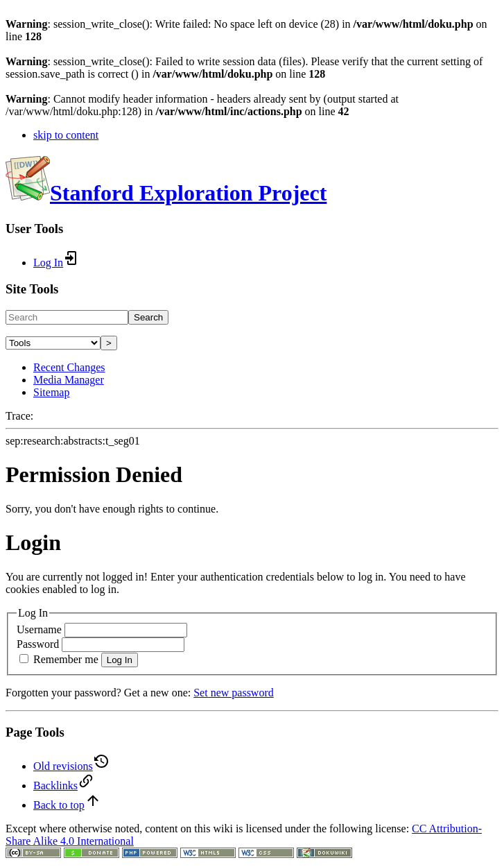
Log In (120, 660)
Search (148, 317)
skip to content (66, 135)
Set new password (234, 693)
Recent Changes (69, 367)
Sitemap (51, 392)
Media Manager (69, 380)
